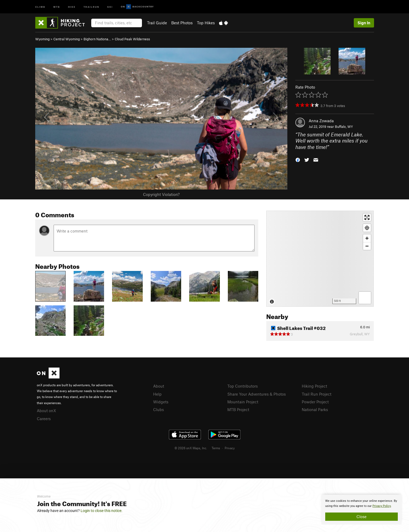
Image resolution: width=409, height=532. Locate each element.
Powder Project (315, 402)
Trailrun (91, 7)
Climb (40, 7)
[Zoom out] (367, 246)
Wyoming (42, 39)
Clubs (158, 409)
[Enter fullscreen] (367, 217)
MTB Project (238, 409)
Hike (72, 7)
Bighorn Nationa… (97, 39)
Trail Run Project (317, 394)
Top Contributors (243, 386)
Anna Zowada (321, 121)
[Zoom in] (367, 238)
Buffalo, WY (344, 127)
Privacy (230, 448)
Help (157, 394)
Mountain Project (243, 402)
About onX (46, 411)
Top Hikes (206, 23)
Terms (216, 448)
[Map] (320, 259)
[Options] (365, 298)
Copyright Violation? (161, 194)
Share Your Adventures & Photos (257, 394)
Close (362, 517)
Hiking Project (314, 386)
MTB (57, 7)
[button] (298, 159)
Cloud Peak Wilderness (132, 39)
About (159, 386)
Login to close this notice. (102, 511)
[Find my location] (367, 228)
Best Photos (182, 23)
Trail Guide (157, 23)
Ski (110, 7)
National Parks (315, 409)
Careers (44, 419)
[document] (362, 510)
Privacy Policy (382, 506)
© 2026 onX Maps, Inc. (191, 448)
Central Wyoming (67, 39)
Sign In (364, 23)
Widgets (161, 402)
